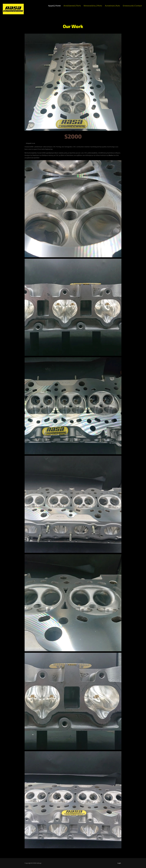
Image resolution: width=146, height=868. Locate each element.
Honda (33, 143)
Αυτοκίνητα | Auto (112, 6)
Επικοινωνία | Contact (132, 6)
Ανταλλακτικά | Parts (72, 6)
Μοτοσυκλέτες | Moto (93, 6)
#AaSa (111, 155)
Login (119, 863)
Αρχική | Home (54, 6)
